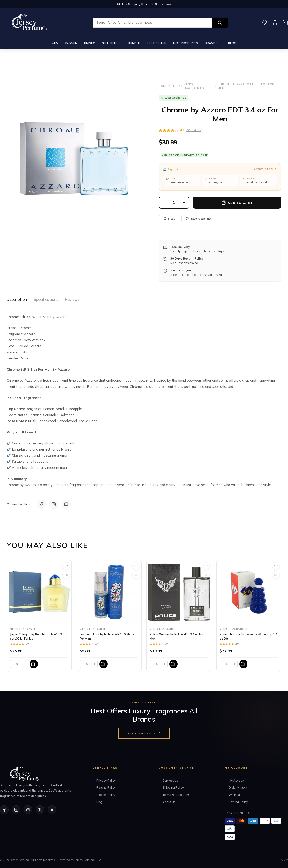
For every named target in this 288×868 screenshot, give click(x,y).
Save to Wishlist (198, 219)
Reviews (72, 299)
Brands (213, 43)
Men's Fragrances (194, 86)
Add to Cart (237, 203)
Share (169, 219)
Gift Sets (111, 43)
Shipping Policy (173, 787)
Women (71, 43)
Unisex (90, 43)
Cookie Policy (106, 795)
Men (55, 43)
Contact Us (170, 781)
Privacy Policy (106, 781)
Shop (176, 86)
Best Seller (157, 43)
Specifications (46, 299)
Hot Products (186, 43)
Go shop (165, 4)
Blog (232, 43)
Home (163, 86)
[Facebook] (4, 810)
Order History (238, 787)
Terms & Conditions (176, 795)
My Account (237, 781)
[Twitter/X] (40, 810)
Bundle (134, 43)
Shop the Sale (144, 733)
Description (17, 299)
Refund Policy (106, 787)
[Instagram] (16, 810)
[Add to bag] (49, 664)
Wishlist (234, 795)
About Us (169, 802)
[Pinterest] (52, 810)
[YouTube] (28, 810)
